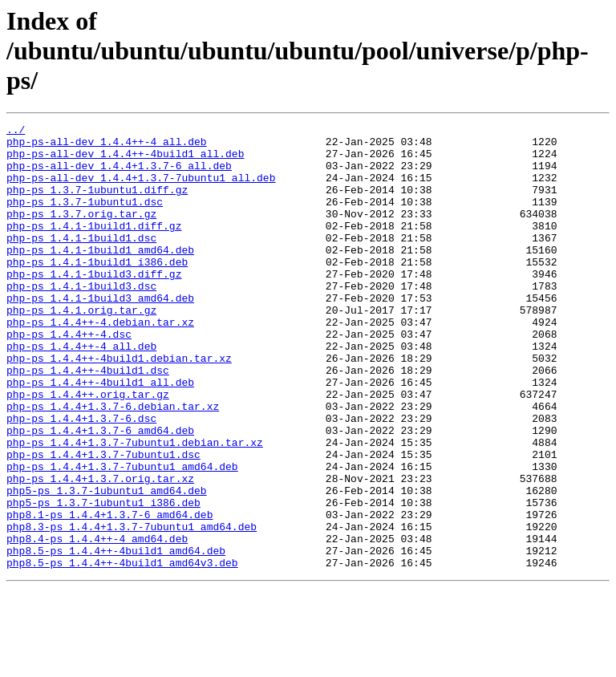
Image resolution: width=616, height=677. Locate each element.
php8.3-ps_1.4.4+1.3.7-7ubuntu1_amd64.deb (132, 608)
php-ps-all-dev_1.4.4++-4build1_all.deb (125, 160)
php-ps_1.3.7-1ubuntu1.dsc (85, 218)
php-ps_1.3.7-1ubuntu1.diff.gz (97, 204)
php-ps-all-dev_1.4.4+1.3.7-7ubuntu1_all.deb (141, 189)
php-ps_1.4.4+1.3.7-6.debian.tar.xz (113, 464)
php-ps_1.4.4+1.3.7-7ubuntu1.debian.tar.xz (135, 507)
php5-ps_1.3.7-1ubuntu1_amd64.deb (107, 565)
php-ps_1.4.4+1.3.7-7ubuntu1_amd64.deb (122, 536)
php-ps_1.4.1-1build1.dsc (81, 261)
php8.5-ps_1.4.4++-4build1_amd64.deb (116, 637)
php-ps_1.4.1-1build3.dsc (81, 319)
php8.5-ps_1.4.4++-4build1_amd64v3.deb (122, 651)
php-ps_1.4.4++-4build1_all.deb (100, 435)
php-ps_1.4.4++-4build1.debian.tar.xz (119, 406)
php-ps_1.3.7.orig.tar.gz (81, 233)
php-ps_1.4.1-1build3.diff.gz (94, 305)
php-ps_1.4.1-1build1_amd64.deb (100, 276)
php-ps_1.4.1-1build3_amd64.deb (100, 334)
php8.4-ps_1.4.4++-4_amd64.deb (97, 622)
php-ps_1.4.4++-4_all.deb (81, 391)
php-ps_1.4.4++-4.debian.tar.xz (100, 363)
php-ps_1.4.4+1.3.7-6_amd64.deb (100, 493)
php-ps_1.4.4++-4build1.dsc (88, 420)
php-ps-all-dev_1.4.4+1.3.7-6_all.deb (119, 175)
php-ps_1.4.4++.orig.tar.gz (88, 449)
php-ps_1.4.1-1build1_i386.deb (97, 290)
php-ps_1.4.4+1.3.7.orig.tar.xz (100, 550)
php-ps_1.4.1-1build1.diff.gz (94, 247)
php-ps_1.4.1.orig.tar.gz (81, 348)
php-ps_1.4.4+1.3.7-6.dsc (81, 478)
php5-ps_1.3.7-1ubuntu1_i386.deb (103, 579)
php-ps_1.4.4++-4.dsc (69, 377)
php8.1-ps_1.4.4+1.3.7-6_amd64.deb (109, 594)
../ (16, 132)
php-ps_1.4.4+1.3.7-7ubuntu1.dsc (103, 521)
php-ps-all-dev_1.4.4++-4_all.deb (107, 146)
